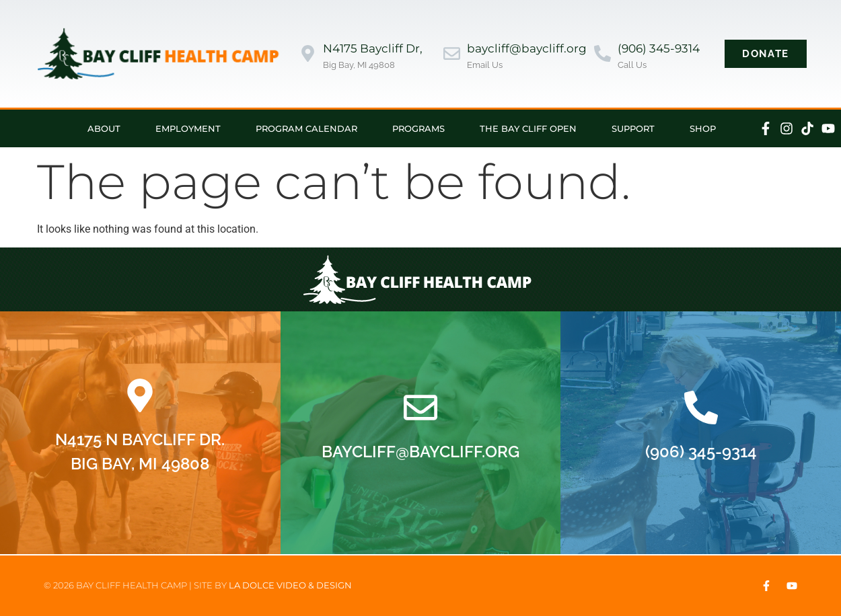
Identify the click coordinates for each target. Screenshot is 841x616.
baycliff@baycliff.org (527, 48)
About (104, 128)
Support (633, 128)
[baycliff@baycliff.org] (452, 53)
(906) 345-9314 (659, 48)
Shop (703, 128)
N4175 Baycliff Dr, (373, 48)
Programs (418, 128)
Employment (188, 128)
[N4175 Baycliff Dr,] (308, 53)
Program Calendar (306, 128)
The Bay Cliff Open (528, 128)
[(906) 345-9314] (602, 53)
